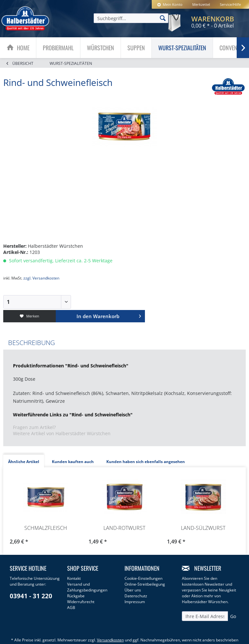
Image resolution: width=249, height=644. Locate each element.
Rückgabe (76, 596)
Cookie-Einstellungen (143, 578)
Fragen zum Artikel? (34, 427)
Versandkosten (110, 640)
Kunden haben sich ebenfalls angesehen (146, 462)
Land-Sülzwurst (203, 528)
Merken (30, 316)
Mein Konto (170, 4)
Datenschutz (136, 596)
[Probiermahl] (58, 48)
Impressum (135, 602)
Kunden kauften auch (73, 462)
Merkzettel (201, 4)
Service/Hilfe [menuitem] (230, 4)
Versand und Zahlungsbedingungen (87, 587)
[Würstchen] (101, 48)
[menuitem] (170, 4)
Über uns (133, 590)
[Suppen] (136, 48)
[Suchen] (163, 18)
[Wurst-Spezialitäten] (182, 48)
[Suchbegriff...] (131, 18)
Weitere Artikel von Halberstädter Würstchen (62, 433)
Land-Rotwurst (124, 528)
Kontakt (74, 578)
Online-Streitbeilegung (145, 584)
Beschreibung (31, 343)
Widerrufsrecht (81, 602)
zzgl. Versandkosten (41, 278)
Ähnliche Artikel (24, 462)
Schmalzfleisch (46, 528)
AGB (71, 608)
